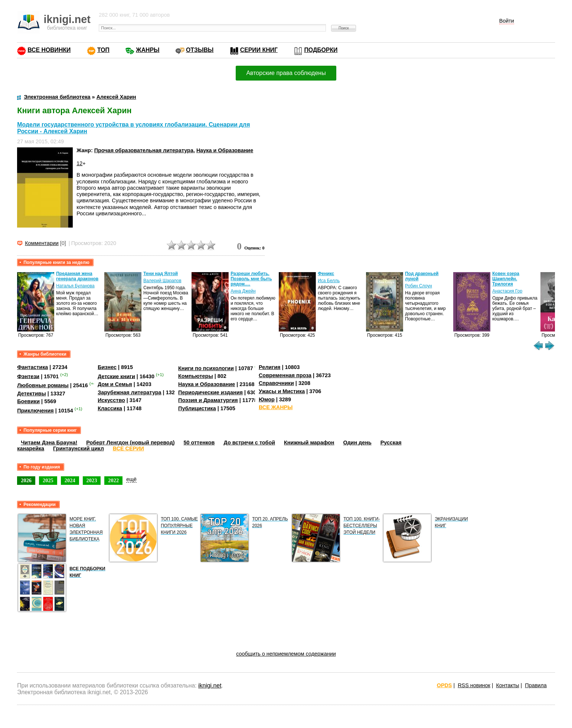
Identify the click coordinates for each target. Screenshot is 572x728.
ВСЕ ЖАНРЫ (276, 407)
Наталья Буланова (75, 286)
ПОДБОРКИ (321, 50)
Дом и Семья (115, 384)
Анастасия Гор (507, 291)
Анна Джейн (243, 291)
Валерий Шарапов (162, 281)
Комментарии (42, 243)
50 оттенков (199, 443)
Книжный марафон (309, 443)
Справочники (276, 383)
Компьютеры (196, 376)
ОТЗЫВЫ (200, 50)
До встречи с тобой (249, 443)
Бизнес (107, 367)
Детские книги (116, 376)
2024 (70, 480)
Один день (357, 443)
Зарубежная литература (129, 392)
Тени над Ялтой (161, 274)
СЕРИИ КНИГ (259, 50)
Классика (110, 408)
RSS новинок (474, 685)
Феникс (326, 274)
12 (79, 163)
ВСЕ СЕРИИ (128, 448)
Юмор (267, 399)
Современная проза (285, 375)
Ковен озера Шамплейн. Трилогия (506, 279)
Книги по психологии (206, 368)
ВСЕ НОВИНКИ (49, 50)
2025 (48, 480)
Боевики (28, 401)
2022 (113, 480)
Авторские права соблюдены (286, 73)
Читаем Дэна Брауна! (49, 443)
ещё (131, 479)
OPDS (444, 685)
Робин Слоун (419, 286)
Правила (536, 685)
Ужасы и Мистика (282, 391)
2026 (26, 480)
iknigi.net (210, 685)
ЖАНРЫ (148, 50)
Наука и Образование (225, 150)
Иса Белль (329, 281)
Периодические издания (210, 392)
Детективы (32, 394)
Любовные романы (43, 385)
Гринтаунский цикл (79, 448)
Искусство (111, 400)
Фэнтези (28, 376)
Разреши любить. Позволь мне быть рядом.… (251, 279)
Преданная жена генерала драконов (77, 276)
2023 (92, 480)
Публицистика (197, 408)
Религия (269, 367)
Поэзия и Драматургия (208, 400)
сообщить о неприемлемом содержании (286, 654)
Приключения (35, 411)
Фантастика (32, 367)
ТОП (103, 50)
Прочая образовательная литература (144, 150)
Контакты (507, 685)
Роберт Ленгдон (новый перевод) (130, 443)
